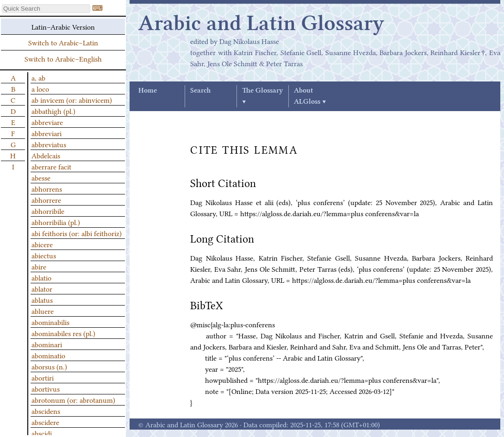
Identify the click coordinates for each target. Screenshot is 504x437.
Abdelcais (46, 155)
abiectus (44, 255)
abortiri (43, 377)
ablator (42, 288)
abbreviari (47, 133)
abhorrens (47, 188)
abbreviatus (49, 144)
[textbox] (46, 9)
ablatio (41, 277)
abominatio (48, 355)
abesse (41, 177)
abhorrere (46, 200)
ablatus (42, 300)
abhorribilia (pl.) (56, 222)
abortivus (46, 388)
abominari (47, 344)
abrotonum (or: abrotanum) (73, 400)
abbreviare (47, 122)
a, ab (38, 77)
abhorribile (48, 211)
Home (148, 91)
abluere (43, 311)
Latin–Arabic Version (63, 26)
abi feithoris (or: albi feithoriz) (77, 233)
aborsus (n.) (49, 366)
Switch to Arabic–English (63, 58)
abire (39, 266)
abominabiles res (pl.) (63, 333)
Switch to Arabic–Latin (63, 42)
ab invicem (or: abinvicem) (72, 100)
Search (200, 91)
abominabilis (50, 322)
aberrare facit (51, 166)
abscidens (46, 411)
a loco (40, 88)
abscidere (45, 422)
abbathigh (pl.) (53, 111)
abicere (42, 244)
